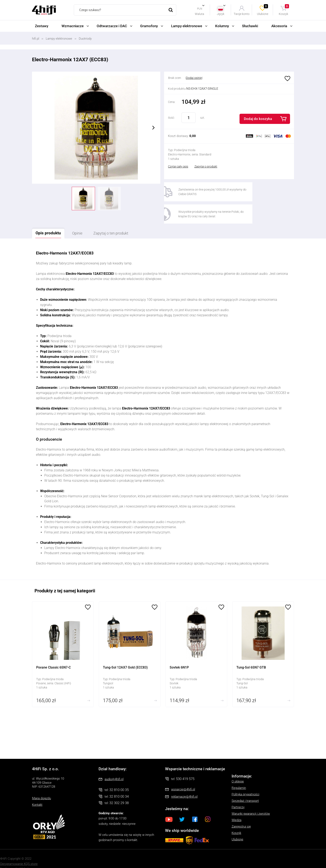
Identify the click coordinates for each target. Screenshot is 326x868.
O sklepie (238, 772)
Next (153, 128)
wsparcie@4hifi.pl (183, 780)
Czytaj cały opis (178, 166)
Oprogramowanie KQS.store (19, 854)
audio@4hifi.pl (114, 770)
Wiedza (236, 811)
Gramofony (149, 26)
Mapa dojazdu (41, 789)
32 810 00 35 (119, 780)
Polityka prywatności (245, 785)
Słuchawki (250, 26)
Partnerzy (238, 798)
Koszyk (284, 10)
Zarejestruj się (241, 817)
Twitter (182, 809)
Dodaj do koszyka (258, 119)
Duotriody (85, 39)
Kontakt (37, 795)
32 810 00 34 (119, 787)
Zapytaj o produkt (206, 166)
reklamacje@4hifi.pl (184, 787)
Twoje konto (242, 14)
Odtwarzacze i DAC (112, 26)
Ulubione (263, 10)
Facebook (195, 809)
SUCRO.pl (22, 859)
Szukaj (171, 10)
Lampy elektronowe (187, 26)
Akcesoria (279, 26)
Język (221, 14)
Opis (51, 223)
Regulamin (239, 778)
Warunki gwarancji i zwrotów (251, 804)
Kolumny (222, 26)
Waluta (199, 14)
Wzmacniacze (73, 26)
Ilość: (171, 118)
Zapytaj (121, 223)
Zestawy (42, 26)
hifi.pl (36, 39)
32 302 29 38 (119, 793)
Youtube (169, 809)
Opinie (83, 223)
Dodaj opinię (194, 78)
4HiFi (44, 10)
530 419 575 (185, 769)
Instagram (208, 809)
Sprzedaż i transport (245, 791)
